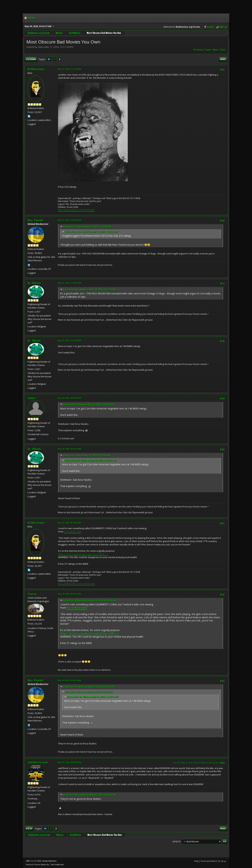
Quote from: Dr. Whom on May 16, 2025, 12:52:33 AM (88, 405)
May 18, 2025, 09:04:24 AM (69, 680)
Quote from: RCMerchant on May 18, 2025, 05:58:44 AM (90, 600)
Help (196, 861)
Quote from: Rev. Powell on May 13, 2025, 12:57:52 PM (89, 289)
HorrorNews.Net (72, 532)
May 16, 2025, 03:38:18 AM (69, 398)
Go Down (31, 59)
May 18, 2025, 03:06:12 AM (69, 449)
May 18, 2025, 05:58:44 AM (69, 523)
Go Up (29, 829)
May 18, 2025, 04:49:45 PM (69, 762)
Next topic (219, 50)
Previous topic (202, 50)
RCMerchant (36, 69)
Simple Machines (49, 861)
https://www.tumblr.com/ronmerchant (76, 210)
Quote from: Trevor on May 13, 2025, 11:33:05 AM (87, 227)
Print (223, 59)
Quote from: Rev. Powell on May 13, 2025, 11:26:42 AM (91, 232)
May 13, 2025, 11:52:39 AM (69, 69)
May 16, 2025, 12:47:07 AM (69, 283)
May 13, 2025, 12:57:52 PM (69, 220)
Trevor (32, 594)
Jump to (177, 841)
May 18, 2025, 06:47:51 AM (69, 594)
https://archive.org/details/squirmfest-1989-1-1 (83, 554)
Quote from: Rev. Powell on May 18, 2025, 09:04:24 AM (89, 795)
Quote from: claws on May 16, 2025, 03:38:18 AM (87, 455)
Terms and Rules (208, 861)
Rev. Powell (35, 220)
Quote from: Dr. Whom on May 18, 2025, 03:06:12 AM (88, 687)
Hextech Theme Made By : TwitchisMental (45, 864)
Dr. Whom (34, 283)
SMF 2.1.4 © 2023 (34, 861)
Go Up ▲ (222, 861)
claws (31, 398)
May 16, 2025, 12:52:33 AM (69, 341)
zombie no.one (38, 762)
